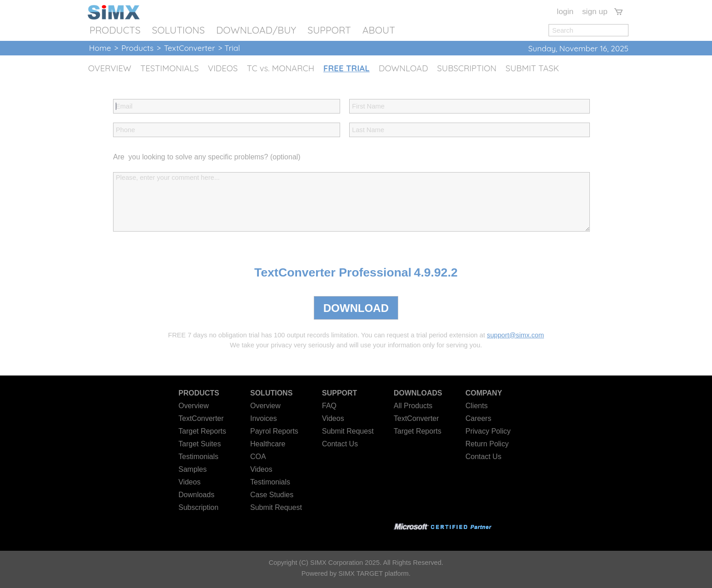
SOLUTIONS (178, 30)
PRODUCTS (115, 30)
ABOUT (379, 30)
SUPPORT (329, 30)
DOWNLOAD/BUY (256, 30)
